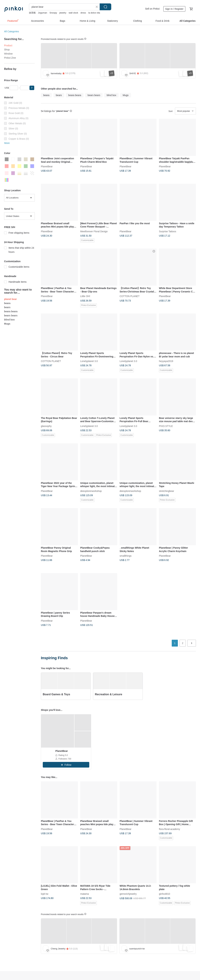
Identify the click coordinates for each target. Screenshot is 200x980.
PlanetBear (47, 166)
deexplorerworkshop (91, 491)
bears (7, 307)
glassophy (46, 426)
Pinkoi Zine (10, 58)
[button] (32, 88)
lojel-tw (45, 894)
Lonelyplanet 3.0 (89, 361)
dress (83, 13)
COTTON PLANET (130, 296)
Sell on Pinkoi (152, 9)
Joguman (43, 13)
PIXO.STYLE (166, 426)
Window (8, 54)
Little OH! (85, 296)
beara (7, 303)
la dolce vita (94, 13)
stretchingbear (167, 491)
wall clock (73, 13)
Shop (7, 50)
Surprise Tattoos (168, 231)
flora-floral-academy (170, 829)
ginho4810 (164, 894)
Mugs (7, 324)
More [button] (7, 143)
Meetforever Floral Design (94, 231)
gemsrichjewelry (128, 894)
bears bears (11, 316)
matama (85, 894)
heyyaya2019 (166, 361)
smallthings (126, 556)
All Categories (11, 31)
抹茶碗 (32, 13)
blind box (9, 320)
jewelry (63, 13)
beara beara (11, 311)
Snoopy (53, 13)
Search (105, 7)
